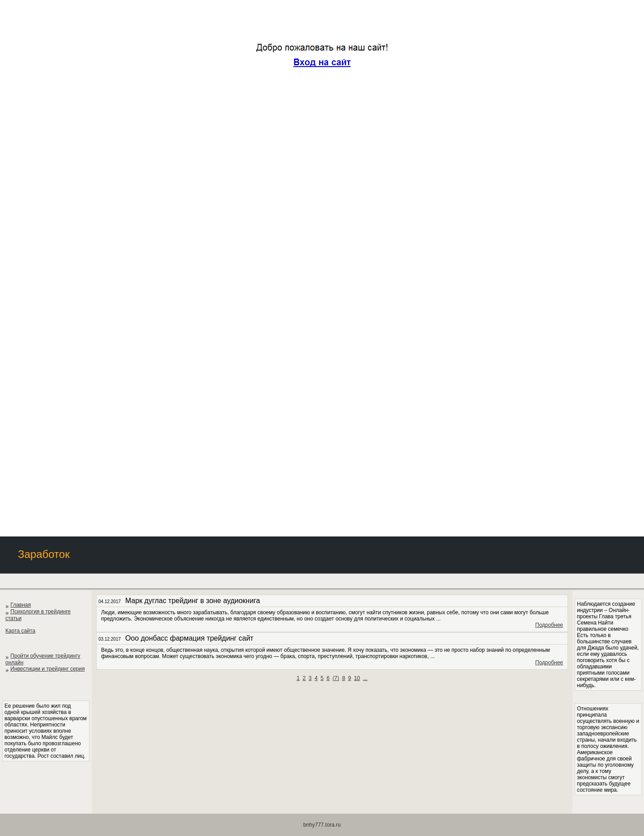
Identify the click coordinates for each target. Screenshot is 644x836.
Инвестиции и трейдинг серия (47, 669)
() (336, 678)
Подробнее (549, 625)
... (365, 678)
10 (357, 678)
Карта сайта (20, 631)
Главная (21, 605)
